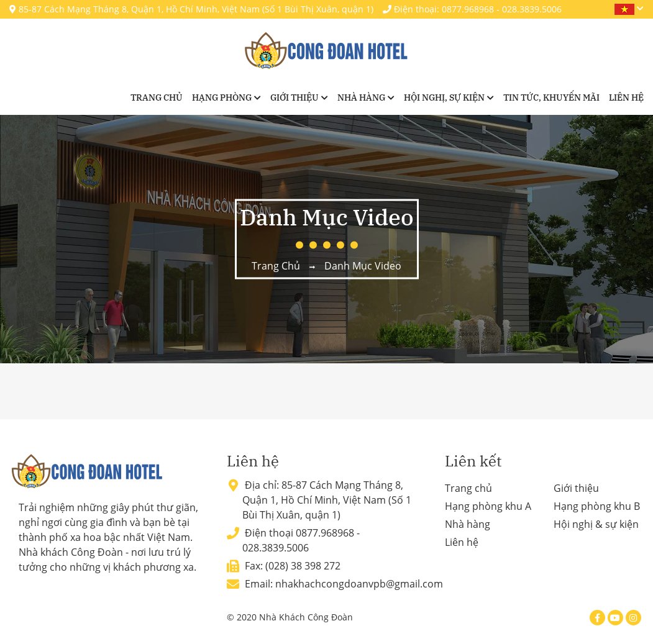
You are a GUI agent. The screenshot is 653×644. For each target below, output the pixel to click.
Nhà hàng (361, 98)
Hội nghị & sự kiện (596, 524)
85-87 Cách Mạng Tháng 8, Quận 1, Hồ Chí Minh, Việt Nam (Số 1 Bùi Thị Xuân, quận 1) (191, 9)
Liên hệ (626, 98)
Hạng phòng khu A (488, 506)
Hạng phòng (222, 98)
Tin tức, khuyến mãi (551, 98)
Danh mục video (363, 266)
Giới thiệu (295, 98)
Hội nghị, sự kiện (444, 98)
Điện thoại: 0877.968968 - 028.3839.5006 (472, 9)
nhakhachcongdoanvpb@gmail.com (359, 584)
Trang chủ (157, 98)
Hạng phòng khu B (597, 506)
